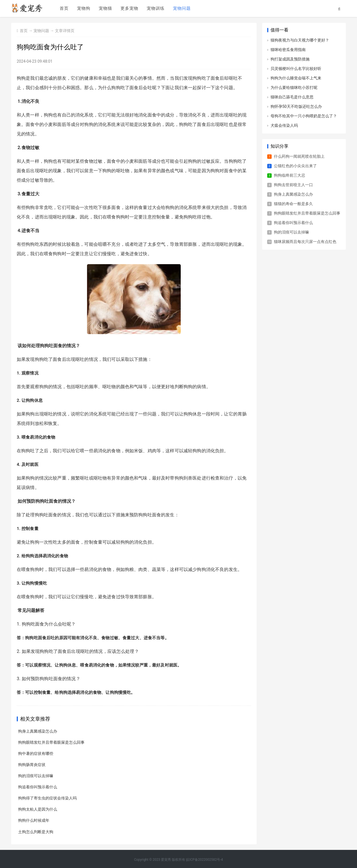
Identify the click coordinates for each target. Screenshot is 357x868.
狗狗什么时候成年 (34, 820)
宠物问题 (182, 9)
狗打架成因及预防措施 (290, 59)
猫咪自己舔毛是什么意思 (292, 97)
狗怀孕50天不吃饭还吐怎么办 (296, 106)
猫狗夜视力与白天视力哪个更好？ (300, 40)
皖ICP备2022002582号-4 (204, 859)
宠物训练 (155, 9)
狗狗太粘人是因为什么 (38, 809)
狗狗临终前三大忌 (290, 175)
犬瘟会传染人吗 (284, 125)
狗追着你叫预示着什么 (38, 787)
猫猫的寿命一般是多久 (293, 204)
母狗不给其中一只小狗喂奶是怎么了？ (304, 116)
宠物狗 (83, 9)
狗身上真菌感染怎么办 (38, 731)
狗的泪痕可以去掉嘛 (36, 776)
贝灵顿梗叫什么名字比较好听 (296, 69)
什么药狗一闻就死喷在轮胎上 (299, 156)
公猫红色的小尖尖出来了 (295, 166)
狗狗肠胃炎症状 (32, 765)
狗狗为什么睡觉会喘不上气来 (296, 78)
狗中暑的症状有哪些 (36, 753)
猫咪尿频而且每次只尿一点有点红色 (305, 242)
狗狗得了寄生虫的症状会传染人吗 (47, 798)
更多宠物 (129, 9)
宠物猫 (105, 9)
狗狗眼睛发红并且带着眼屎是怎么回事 (51, 742)
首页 (64, 9)
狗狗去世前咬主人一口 (293, 185)
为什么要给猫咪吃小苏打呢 (294, 87)
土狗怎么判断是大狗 (36, 831)
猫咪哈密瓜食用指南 (288, 50)
